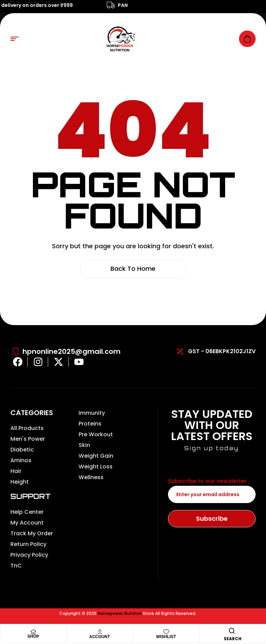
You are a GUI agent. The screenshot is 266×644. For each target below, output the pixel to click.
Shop (33, 636)
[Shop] (33, 632)
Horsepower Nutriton (120, 613)
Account (100, 637)
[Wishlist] (166, 632)
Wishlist (166, 637)
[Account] (100, 632)
